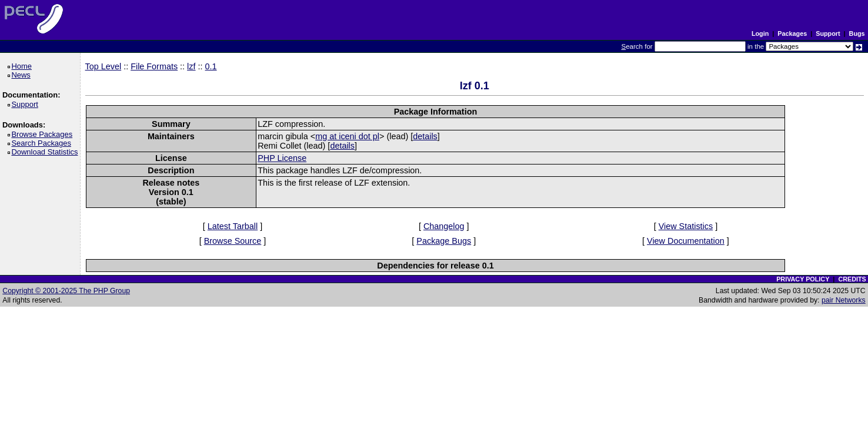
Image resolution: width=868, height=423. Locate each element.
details (425, 136)
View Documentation (686, 241)
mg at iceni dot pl (347, 136)
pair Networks (844, 300)
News (23, 75)
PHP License (282, 158)
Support (828, 33)
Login (760, 33)
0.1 (211, 66)
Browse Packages (44, 134)
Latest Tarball (233, 226)
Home (23, 66)
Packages (792, 33)
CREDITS (852, 279)
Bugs (857, 33)
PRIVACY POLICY (803, 279)
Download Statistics (46, 152)
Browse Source (233, 241)
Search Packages (43, 143)
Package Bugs (444, 241)
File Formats (154, 66)
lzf (191, 66)
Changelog (444, 226)
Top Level (104, 66)
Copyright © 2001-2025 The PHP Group (66, 291)
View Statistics (686, 226)
